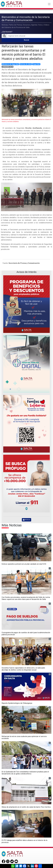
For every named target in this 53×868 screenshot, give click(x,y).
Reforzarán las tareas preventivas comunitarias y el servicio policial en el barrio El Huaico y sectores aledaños (23, 52)
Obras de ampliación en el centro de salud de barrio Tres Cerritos (26, 807)
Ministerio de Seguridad (10, 64)
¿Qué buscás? (7, 32)
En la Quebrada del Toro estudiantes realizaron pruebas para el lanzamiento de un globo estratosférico (25, 773)
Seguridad (36, 64)
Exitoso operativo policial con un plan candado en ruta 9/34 (24, 564)
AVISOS (26, 520)
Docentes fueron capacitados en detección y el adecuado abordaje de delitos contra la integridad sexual (23, 669)
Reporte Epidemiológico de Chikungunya (17, 703)
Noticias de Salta (26, 64)
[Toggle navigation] (49, 4)
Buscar (26, 40)
